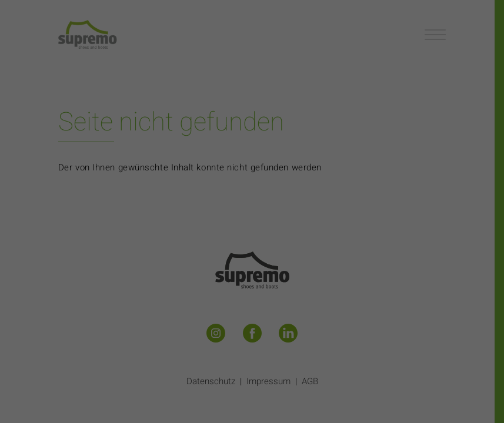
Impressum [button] (309, 359)
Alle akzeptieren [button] (252, 285)
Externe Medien (361, 242)
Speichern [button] (252, 319)
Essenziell (126, 242)
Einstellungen (124, 215)
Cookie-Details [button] (200, 359)
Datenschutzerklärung (178, 202)
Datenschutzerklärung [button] (257, 359)
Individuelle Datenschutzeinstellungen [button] (252, 344)
